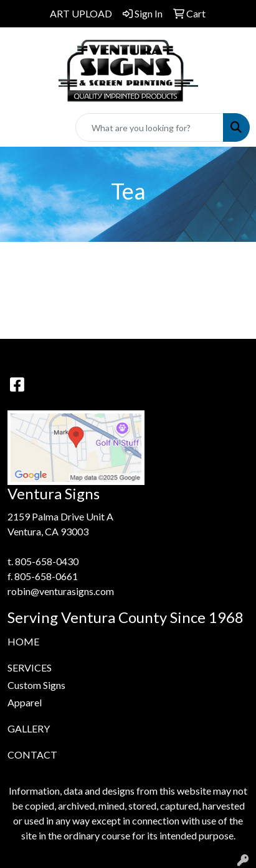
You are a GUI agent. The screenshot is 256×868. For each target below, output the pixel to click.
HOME (23, 641)
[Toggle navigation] (19, 128)
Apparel (25, 702)
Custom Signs (36, 685)
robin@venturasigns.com (61, 591)
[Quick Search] (149, 127)
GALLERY (29, 728)
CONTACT (32, 755)
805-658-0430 (47, 561)
